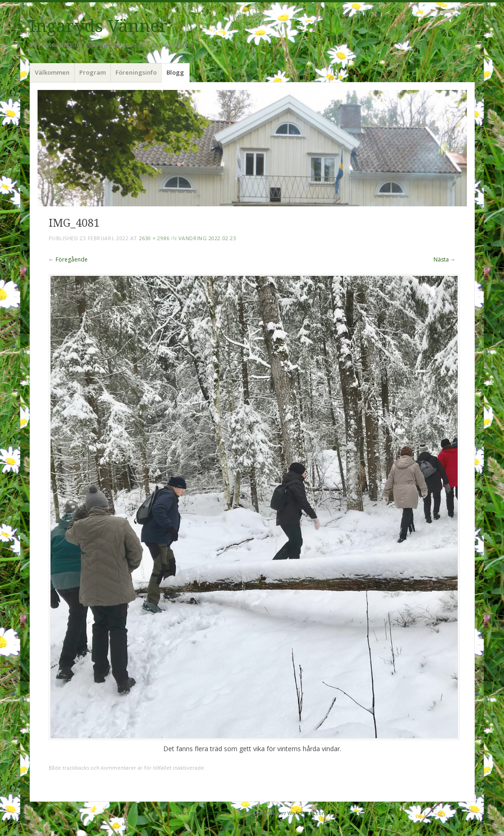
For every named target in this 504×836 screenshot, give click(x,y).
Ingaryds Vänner (99, 26)
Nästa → (445, 259)
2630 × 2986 (154, 238)
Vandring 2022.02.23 (207, 238)
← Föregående (68, 259)
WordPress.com (307, 813)
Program (93, 72)
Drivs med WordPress (203, 813)
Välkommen (52, 72)
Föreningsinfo (136, 72)
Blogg (175, 72)
